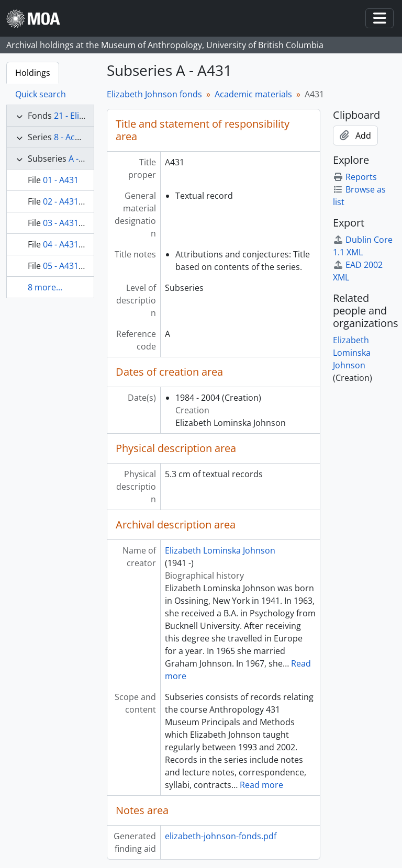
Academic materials (253, 94)
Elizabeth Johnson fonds (154, 94)
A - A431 (84, 159)
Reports (355, 177)
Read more (261, 785)
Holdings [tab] (33, 73)
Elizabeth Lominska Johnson (220, 550)
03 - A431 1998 (71, 223)
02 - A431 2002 (71, 201)
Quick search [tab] (41, 94)
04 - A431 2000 (71, 244)
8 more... (45, 287)
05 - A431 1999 (71, 266)
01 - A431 (61, 180)
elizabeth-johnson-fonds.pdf (221, 836)
